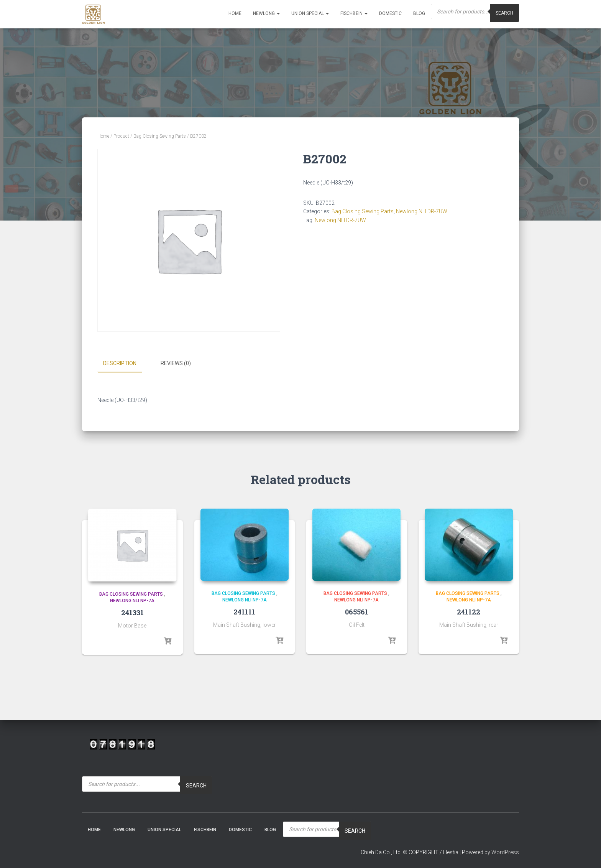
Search (196, 786)
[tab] (126, 364)
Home (235, 13)
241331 (132, 612)
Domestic (390, 13)
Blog (419, 13)
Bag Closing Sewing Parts (160, 136)
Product (121, 136)
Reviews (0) (176, 363)
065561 (357, 611)
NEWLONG (266, 13)
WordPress (505, 852)
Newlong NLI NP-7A (132, 601)
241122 (469, 611)
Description (120, 363)
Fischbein (354, 13)
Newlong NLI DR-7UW (422, 211)
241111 (244, 611)
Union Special (310, 13)
